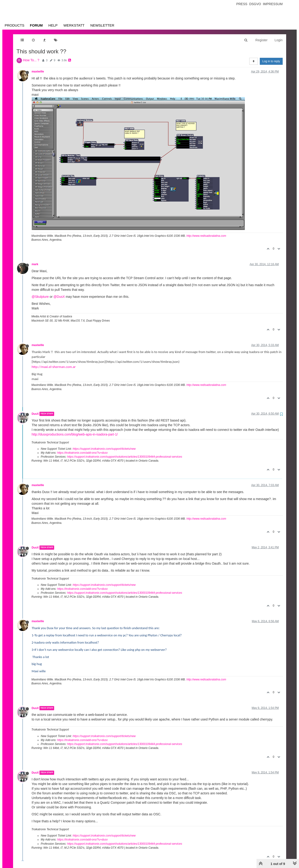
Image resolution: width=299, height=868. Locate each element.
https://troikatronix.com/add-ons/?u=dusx (82, 453)
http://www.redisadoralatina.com (206, 236)
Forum (36, 25)
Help (53, 25)
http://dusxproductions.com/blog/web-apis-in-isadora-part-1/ (75, 434)
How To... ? (31, 60)
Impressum (273, 4)
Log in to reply (271, 61)
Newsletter (102, 25)
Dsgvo (255, 4)
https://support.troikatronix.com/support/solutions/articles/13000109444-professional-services (125, 457)
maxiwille (38, 72)
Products (14, 25)
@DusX (59, 297)
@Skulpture (40, 297)
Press (242, 4)
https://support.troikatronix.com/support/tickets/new (104, 449)
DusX (35, 414)
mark (35, 264)
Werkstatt (74, 25)
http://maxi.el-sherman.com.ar (54, 367)
